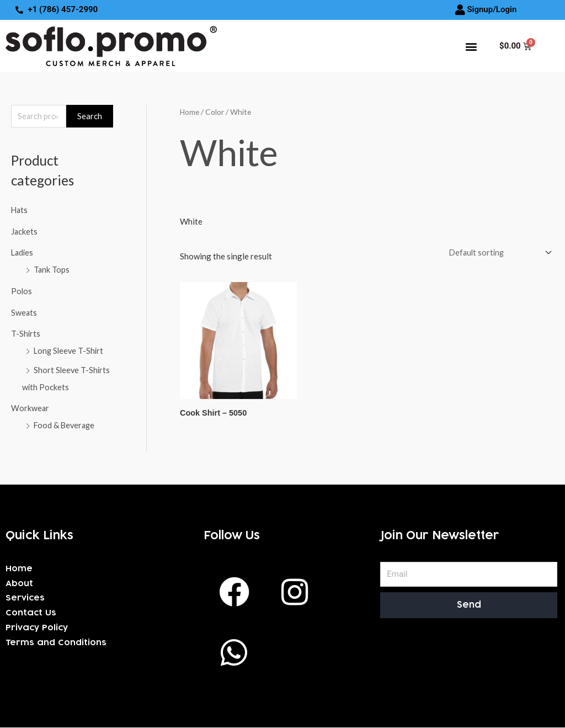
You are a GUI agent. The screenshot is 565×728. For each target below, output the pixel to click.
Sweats (24, 311)
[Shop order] (496, 254)
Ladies (23, 253)
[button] (471, 46)
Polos (22, 290)
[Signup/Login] (460, 10)
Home (190, 112)
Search (90, 116)
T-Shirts (26, 332)
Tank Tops (52, 269)
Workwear (30, 405)
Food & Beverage (65, 421)
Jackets (25, 232)
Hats (20, 211)
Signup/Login (492, 9)
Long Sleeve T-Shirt (70, 348)
